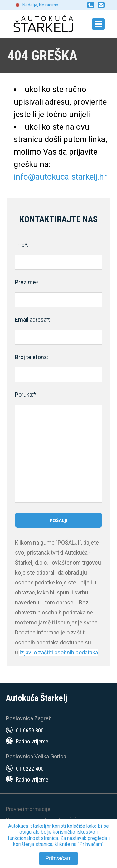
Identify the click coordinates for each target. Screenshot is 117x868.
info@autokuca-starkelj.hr (60, 177)
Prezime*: (27, 282)
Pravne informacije (28, 809)
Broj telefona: (32, 357)
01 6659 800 (30, 730)
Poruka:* (25, 395)
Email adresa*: (33, 320)
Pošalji (59, 520)
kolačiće (76, 826)
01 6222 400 (30, 769)
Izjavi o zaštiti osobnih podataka (59, 652)
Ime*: (22, 245)
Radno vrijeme (32, 741)
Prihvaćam (58, 858)
